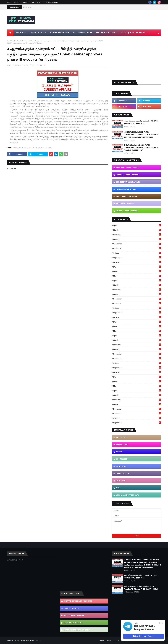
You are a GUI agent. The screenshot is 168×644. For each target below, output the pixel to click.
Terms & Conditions (50, 2)
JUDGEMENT (121, 481)
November (137, 248)
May (137, 276)
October (137, 253)
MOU (118, 488)
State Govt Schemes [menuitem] (83, 33)
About (17, 2)
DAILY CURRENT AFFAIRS (22, 148)
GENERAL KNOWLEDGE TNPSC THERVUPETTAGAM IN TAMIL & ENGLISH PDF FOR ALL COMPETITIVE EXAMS (141, 135)
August (137, 262)
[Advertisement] (113, 20)
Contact (25, 2)
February (137, 235)
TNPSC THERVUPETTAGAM (19, 65)
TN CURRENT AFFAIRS (125, 204)
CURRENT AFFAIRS (71, 608)
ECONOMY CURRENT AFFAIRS (128, 182)
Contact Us (118, 640)
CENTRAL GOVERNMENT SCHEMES (78, 601)
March (137, 230)
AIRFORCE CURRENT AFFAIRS (128, 167)
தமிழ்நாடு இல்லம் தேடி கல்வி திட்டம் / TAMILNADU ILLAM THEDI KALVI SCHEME (141, 588)
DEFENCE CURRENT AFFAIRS (127, 175)
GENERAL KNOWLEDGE (73, 623)
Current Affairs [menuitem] (37, 33)
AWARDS (120, 452)
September (137, 258)
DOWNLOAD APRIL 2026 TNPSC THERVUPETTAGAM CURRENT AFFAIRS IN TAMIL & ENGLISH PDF (141, 148)
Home (10, 2)
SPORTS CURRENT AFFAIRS (127, 196)
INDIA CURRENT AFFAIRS (126, 189)
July (137, 267)
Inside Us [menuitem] (20, 33)
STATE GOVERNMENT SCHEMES (77, 630)
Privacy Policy (35, 2)
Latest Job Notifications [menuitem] (133, 33)
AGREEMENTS (122, 437)
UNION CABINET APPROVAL (23, 41)
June (137, 271)
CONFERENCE (121, 466)
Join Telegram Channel (144, 636)
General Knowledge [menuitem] (60, 33)
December (137, 244)
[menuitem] (10, 33)
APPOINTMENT (122, 445)
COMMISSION (122, 459)
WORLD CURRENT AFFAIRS (127, 211)
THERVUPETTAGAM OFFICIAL (31, 640)
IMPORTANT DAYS (124, 473)
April (137, 225)
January (137, 239)
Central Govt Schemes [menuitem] (107, 33)
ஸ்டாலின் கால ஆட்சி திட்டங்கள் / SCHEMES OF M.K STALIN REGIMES (141, 122)
